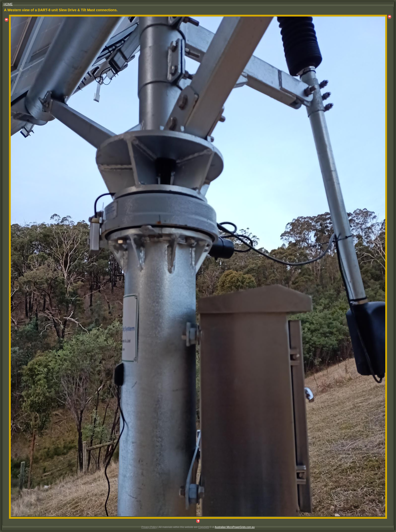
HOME (8, 4)
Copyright (204, 527)
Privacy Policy (149, 527)
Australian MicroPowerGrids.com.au (235, 527)
